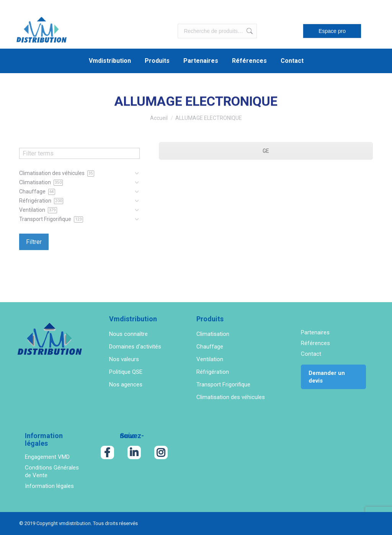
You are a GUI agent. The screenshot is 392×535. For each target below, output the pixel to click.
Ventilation (210, 359)
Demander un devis (327, 377)
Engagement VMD (47, 457)
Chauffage (210, 347)
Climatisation (213, 334)
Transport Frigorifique (223, 384)
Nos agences (126, 384)
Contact (311, 354)
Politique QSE (126, 372)
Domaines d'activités (135, 347)
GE (266, 151)
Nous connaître (128, 334)
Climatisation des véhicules (231, 397)
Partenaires (315, 332)
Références (315, 343)
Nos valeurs (124, 359)
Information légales (49, 486)
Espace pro (332, 31)
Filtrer (34, 242)
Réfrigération (213, 372)
